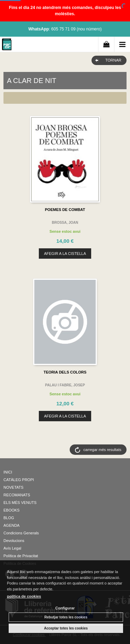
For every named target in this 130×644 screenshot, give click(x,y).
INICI (8, 472)
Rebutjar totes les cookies (66, 617)
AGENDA (11, 525)
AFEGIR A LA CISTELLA (65, 254)
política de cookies (24, 596)
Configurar (65, 608)
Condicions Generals (21, 533)
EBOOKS (11, 510)
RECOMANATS (17, 495)
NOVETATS (14, 487)
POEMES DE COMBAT (65, 210)
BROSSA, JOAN (65, 223)
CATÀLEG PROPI (19, 480)
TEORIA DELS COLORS (65, 372)
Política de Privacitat (21, 556)
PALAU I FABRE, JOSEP (65, 385)
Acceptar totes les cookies (66, 628)
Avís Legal (12, 548)
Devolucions (14, 541)
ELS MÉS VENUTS (20, 503)
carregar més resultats (102, 450)
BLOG (9, 518)
